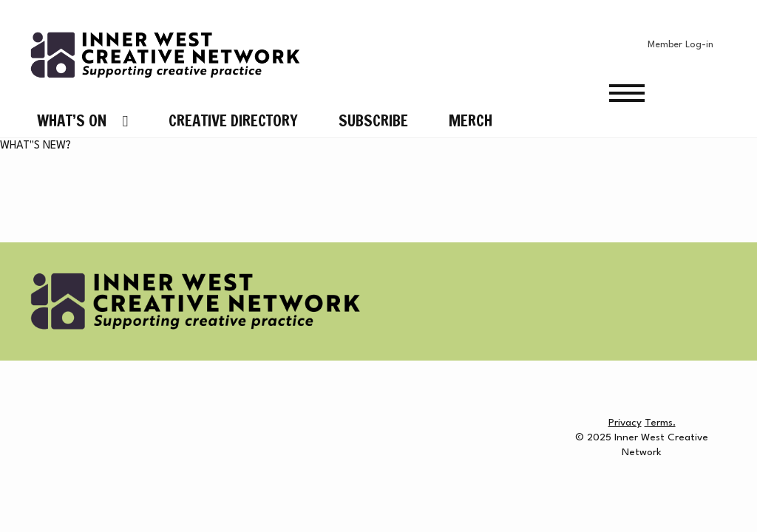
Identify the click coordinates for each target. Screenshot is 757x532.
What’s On (72, 120)
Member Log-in (680, 45)
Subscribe (373, 120)
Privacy (625, 423)
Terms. (660, 423)
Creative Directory (233, 120)
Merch (471, 120)
